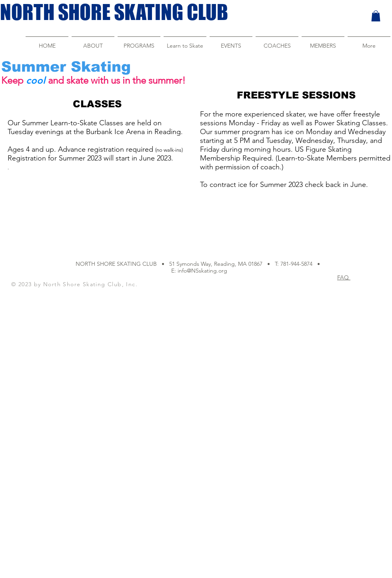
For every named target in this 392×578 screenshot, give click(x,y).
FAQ (344, 277)
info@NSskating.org (202, 271)
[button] (376, 16)
